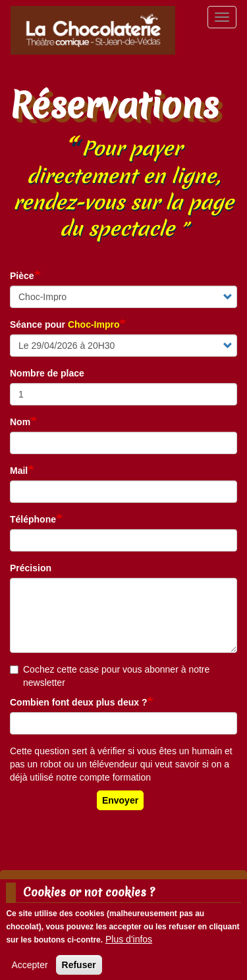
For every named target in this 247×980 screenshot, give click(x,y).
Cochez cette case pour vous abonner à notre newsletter (110, 676)
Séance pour (65, 324)
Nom (20, 422)
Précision (31, 568)
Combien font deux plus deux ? (78, 702)
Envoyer (120, 800)
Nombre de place (47, 373)
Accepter (29, 970)
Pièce (22, 276)
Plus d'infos (129, 944)
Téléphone (33, 519)
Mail (19, 471)
